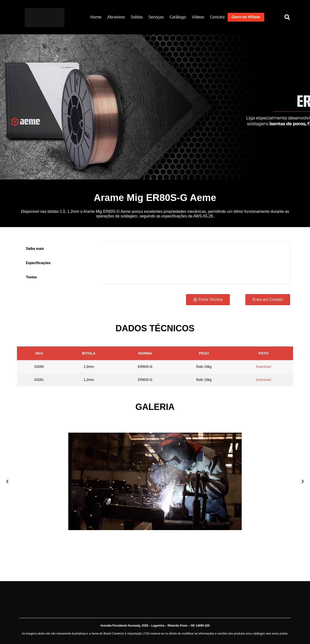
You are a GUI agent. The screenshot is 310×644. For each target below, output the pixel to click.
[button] (287, 17)
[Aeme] (45, 18)
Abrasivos (116, 17)
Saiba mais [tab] (35, 249)
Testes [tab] (31, 277)
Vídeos (198, 17)
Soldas (137, 17)
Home (96, 17)
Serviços (156, 17)
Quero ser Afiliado (246, 17)
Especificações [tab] (38, 263)
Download (263, 367)
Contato (217, 17)
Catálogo (178, 17)
